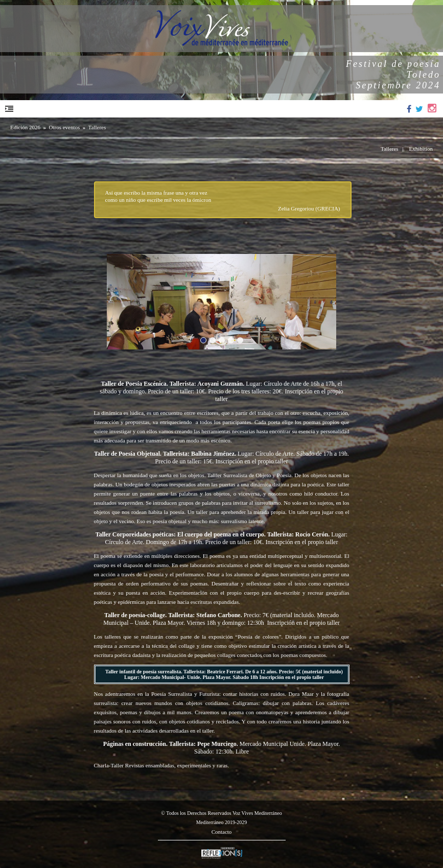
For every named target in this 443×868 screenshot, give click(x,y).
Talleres (97, 127)
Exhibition (421, 149)
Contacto (222, 832)
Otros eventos (64, 127)
